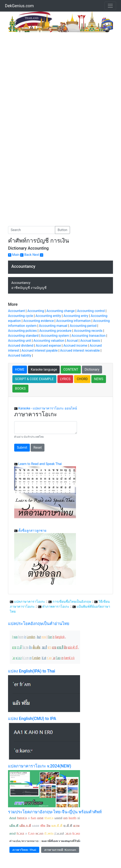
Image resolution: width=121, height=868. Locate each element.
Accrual (72, 341)
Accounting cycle (20, 316)
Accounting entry (76, 316)
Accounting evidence (38, 321)
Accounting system (55, 336)
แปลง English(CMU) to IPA (32, 719)
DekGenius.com (19, 6)
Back (26, 255)
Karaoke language (44, 369)
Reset (37, 448)
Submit (22, 448)
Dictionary (92, 369)
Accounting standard (23, 336)
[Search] (32, 230)
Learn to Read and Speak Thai (40, 464)
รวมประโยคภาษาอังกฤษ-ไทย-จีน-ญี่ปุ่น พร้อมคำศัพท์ (55, 812)
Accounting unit (20, 341)
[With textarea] (46, 428)
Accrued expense (48, 346)
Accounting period (83, 326)
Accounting (36, 311)
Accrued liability (20, 355)
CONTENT (71, 369)
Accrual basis (90, 341)
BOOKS (20, 388)
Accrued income (75, 346)
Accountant (16, 311)
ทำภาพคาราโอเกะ (56, 607)
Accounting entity (48, 316)
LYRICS (65, 379)
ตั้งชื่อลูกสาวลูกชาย (32, 531)
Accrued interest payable (40, 350)
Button (62, 230)
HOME (20, 369)
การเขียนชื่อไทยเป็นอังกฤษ (72, 602)
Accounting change (61, 311)
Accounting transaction (88, 336)
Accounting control (91, 311)
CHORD (82, 379)
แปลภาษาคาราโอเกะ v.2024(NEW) (40, 766)
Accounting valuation (49, 341)
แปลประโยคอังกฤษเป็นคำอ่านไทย (39, 624)
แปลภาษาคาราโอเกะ (30, 602)
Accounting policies (22, 331)
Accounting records (88, 331)
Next (38, 255)
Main (14, 255)
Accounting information (73, 321)
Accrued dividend (21, 346)
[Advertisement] (43, 63)
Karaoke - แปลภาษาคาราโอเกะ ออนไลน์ (48, 408)
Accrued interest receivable (80, 350)
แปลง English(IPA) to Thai (32, 671)
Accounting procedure (55, 331)
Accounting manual (53, 326)
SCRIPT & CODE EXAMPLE (34, 379)
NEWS (99, 379)
